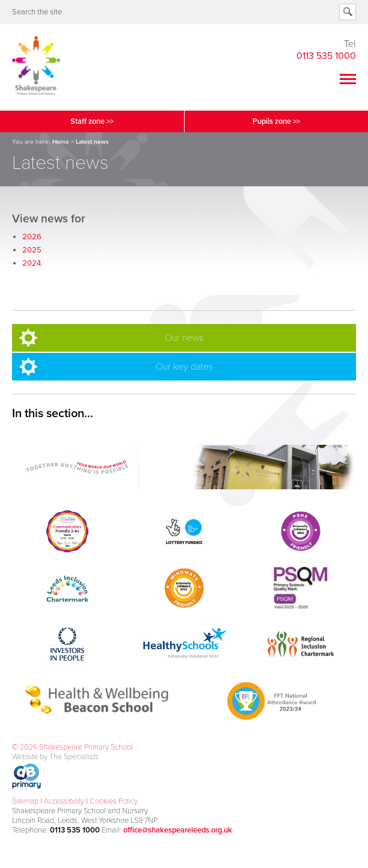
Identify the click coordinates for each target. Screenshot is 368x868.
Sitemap (25, 801)
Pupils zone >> (276, 121)
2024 (32, 263)
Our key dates (184, 367)
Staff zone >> (92, 121)
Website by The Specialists (55, 757)
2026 (32, 237)
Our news (184, 338)
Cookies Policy (114, 801)
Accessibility (64, 801)
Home (61, 142)
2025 (32, 250)
